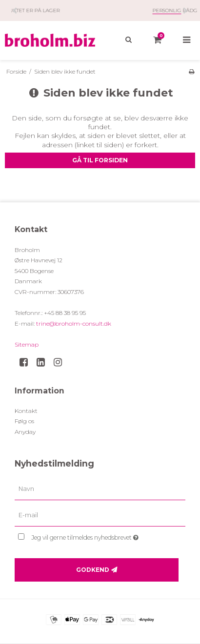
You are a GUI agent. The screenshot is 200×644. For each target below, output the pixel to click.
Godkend (93, 570)
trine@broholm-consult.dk (74, 323)
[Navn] (100, 489)
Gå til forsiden (100, 160)
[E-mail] (100, 515)
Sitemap (27, 344)
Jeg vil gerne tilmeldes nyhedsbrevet (95, 536)
